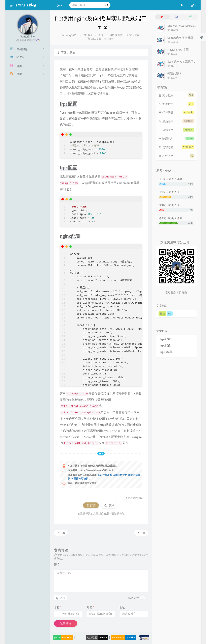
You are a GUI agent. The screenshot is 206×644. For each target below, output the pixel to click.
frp (170, 314)
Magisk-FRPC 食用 (178, 50)
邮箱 (90, 607)
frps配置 (165, 339)
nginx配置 (166, 352)
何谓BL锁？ (175, 74)
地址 (122, 607)
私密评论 (134, 598)
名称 (58, 607)
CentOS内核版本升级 (180, 38)
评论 (58, 564)
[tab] (162, 17)
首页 (61, 53)
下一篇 (141, 533)
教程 (111, 39)
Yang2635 (71, 35)
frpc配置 (165, 345)
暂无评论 (134, 35)
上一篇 (61, 533)
